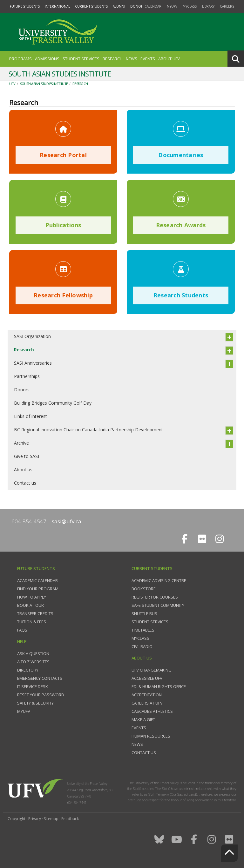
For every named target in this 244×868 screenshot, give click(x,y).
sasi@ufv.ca (67, 521)
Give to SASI (27, 456)
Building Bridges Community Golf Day (53, 403)
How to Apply (32, 597)
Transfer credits (35, 613)
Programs (20, 59)
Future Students (25, 6)
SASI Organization (32, 336)
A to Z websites (33, 662)
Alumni (119, 6)
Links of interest (30, 416)
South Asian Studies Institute (44, 84)
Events (148, 59)
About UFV (169, 59)
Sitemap (51, 819)
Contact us (25, 483)
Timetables (143, 630)
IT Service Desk (33, 686)
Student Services (81, 59)
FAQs (22, 630)
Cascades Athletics (152, 711)
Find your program (38, 589)
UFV (12, 84)
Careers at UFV (147, 703)
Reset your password (41, 695)
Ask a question (33, 653)
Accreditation (147, 695)
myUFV (172, 6)
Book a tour (30, 605)
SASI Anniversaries (33, 363)
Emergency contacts (40, 678)
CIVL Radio (142, 646)
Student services (150, 622)
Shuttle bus (144, 613)
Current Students (91, 6)
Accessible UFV (147, 678)
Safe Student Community (158, 605)
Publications (63, 225)
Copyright (17, 819)
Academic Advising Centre (159, 580)
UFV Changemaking (152, 670)
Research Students (181, 295)
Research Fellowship (63, 295)
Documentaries (181, 155)
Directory (28, 670)
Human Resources (151, 736)
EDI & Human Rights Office (159, 686)
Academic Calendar (37, 580)
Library (208, 6)
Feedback (70, 819)
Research (113, 59)
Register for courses (155, 597)
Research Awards (181, 225)
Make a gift (143, 719)
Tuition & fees (32, 622)
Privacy (35, 819)
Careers (227, 6)
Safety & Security (35, 703)
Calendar (153, 6)
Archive (21, 443)
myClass (190, 6)
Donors (22, 390)
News (132, 59)
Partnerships (27, 376)
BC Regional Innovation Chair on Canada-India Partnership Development (88, 430)
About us (23, 470)
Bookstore (144, 589)
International (57, 6)
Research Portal (63, 155)
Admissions (47, 59)
